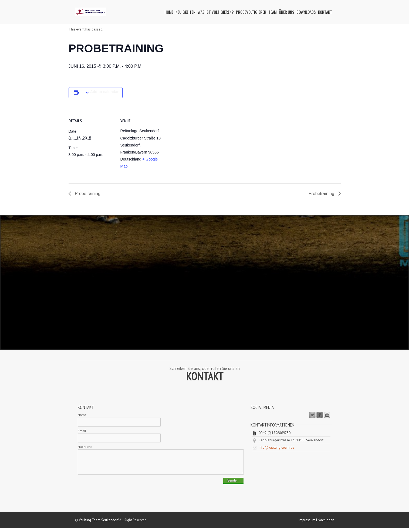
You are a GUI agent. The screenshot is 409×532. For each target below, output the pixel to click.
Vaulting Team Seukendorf (99, 524)
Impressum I (308, 524)
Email (82, 431)
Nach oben (326, 524)
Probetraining (87, 194)
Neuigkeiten (185, 12)
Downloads (306, 12)
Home (169, 12)
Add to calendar (104, 92)
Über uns (287, 12)
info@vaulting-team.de (276, 447)
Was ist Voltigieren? (216, 12)
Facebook (320, 415)
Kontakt (325, 12)
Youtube (327, 415)
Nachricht (85, 447)
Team (273, 12)
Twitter (312, 415)
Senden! (233, 485)
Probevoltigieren (251, 12)
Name (82, 415)
